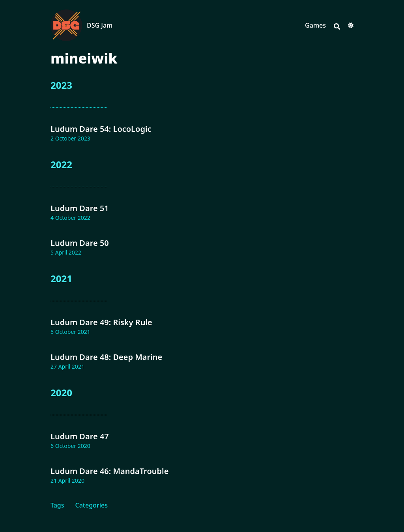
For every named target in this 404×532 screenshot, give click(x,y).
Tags (57, 505)
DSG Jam (100, 25)
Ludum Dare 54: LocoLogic (101, 129)
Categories (92, 505)
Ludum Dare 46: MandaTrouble (109, 471)
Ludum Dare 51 (80, 208)
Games (315, 25)
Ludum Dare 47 (80, 436)
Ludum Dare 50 (80, 243)
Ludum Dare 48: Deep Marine (106, 357)
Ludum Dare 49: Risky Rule (101, 322)
